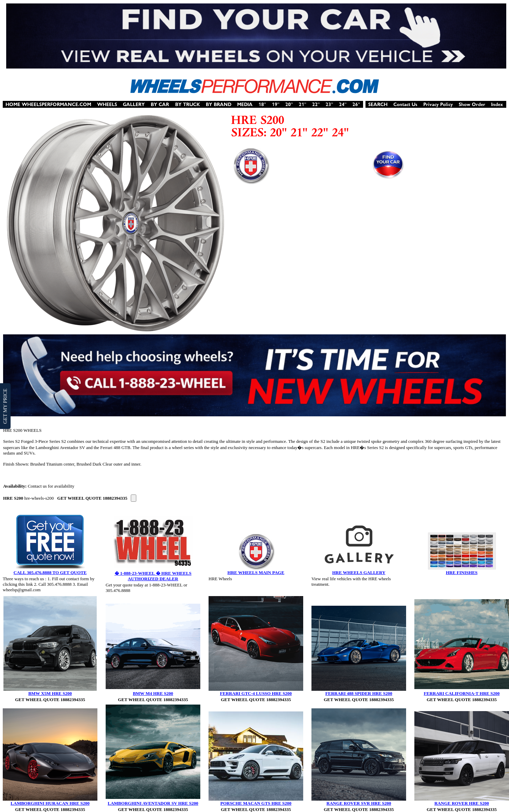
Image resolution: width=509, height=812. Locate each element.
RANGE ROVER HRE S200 (462, 803)
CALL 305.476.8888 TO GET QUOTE (50, 572)
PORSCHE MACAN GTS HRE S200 (256, 803)
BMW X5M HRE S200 (50, 693)
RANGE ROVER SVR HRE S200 (359, 803)
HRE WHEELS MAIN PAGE (256, 572)
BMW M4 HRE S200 (153, 693)
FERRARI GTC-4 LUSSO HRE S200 (256, 693)
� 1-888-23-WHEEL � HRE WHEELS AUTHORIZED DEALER (153, 576)
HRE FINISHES (462, 572)
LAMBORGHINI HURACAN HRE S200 (50, 803)
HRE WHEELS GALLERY (359, 572)
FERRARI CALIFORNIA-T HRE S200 (462, 693)
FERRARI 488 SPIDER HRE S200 (359, 693)
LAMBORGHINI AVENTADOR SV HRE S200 (153, 803)
